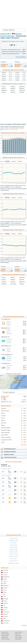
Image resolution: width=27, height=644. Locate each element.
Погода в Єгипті (5, 632)
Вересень (22, 87)
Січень (4, 87)
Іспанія (5, 588)
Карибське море (14, 550)
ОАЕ (4, 605)
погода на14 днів (4, 65)
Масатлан (4, 423)
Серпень (13, 92)
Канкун (3, 413)
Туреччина (6, 612)
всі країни (24, 625)
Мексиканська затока (14, 563)
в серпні (11, 129)
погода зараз (3, 270)
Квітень (4, 92)
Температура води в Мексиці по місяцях (14, 275)
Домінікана (6, 577)
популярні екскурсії (10, 449)
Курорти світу (5, 34)
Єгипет (5, 579)
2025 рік (7, 161)
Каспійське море (14, 552)
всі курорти (23, 445)
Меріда (3, 425)
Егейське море (14, 547)
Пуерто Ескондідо (6, 430)
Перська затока (14, 561)
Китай (5, 592)
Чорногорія (7, 621)
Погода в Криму (18, 639)
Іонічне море (14, 559)
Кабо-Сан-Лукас (5, 411)
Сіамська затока (14, 554)
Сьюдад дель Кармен (6, 440)
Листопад (22, 90)
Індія (5, 583)
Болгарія (6, 570)
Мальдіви (6, 599)
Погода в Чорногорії (5, 639)
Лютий (4, 89)
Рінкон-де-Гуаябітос (6, 437)
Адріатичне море (13, 556)
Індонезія (6, 586)
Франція (5, 614)
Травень (13, 87)
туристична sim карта (10, 457)
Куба (5, 597)
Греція (5, 575)
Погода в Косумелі (7, 36)
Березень (4, 90)
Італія (5, 590)
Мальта (5, 601)
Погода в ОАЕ (18, 634)
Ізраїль (5, 581)
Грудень (22, 92)
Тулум (3, 442)
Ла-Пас (3, 418)
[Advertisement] (13, 14)
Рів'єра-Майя (4, 435)
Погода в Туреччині (5, 634)
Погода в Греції (18, 636)
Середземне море (14, 540)
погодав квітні (17, 270)
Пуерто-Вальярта (5, 433)
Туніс (5, 610)
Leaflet (21, 389)
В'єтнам (5, 572)
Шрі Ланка (6, 623)
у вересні (6, 129)
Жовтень (22, 89)
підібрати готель (9, 455)
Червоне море (14, 545)
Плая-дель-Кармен (6, 428)
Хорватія (6, 616)
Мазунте (3, 420)
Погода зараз (5, 396)
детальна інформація (21, 57)
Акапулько (4, 408)
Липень (13, 90)
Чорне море (13, 543)
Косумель (4, 416)
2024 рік (14, 161)
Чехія (5, 619)
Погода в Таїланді (19, 632)
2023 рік (20, 161)
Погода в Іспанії (5, 637)
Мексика (18, 34)
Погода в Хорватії (18, 637)
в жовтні (16, 129)
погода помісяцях (18, 65)
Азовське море (14, 538)
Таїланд (5, 608)
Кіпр (4, 594)
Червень (13, 89)
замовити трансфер (10, 452)
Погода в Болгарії (5, 636)
